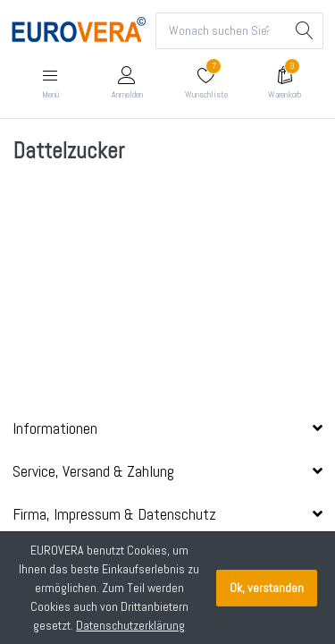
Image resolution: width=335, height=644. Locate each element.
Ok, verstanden (267, 588)
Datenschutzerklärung (130, 625)
